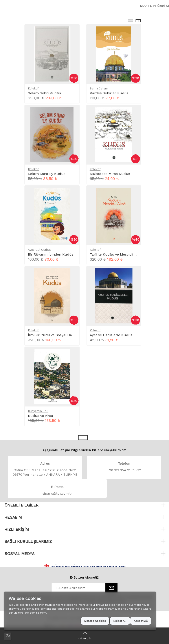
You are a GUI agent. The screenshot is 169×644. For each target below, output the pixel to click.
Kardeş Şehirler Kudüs (109, 93)
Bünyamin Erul (38, 411)
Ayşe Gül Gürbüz (40, 250)
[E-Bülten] (111, 588)
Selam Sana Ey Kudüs (47, 174)
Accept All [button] (141, 621)
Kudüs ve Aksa (40, 416)
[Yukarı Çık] (84, 636)
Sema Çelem (99, 88)
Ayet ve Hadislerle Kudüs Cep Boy (118, 335)
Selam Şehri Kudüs (44, 93)
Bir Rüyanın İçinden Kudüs (51, 254)
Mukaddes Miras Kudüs (110, 174)
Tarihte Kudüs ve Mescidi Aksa (116, 254)
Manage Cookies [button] (95, 621)
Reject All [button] (120, 621)
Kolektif (33, 88)
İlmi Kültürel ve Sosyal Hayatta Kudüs (60, 335)
